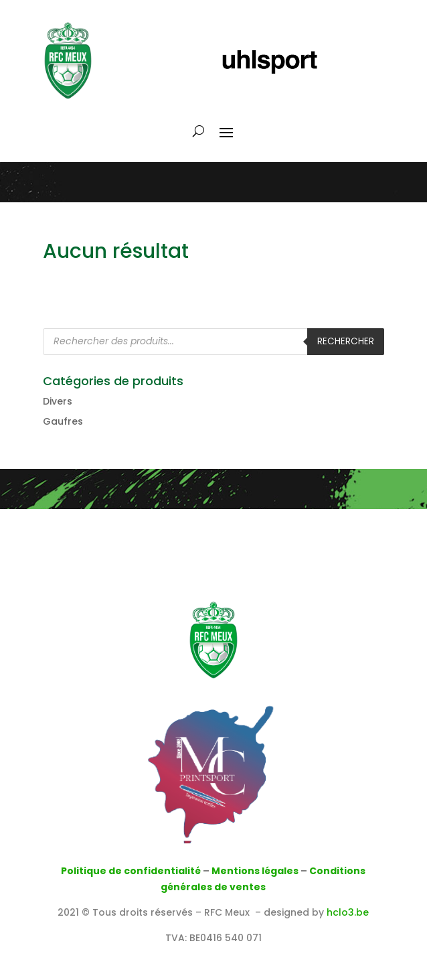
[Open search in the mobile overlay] (213, 342)
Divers (58, 401)
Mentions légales (255, 871)
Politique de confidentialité (131, 871)
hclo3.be (348, 912)
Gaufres (63, 421)
